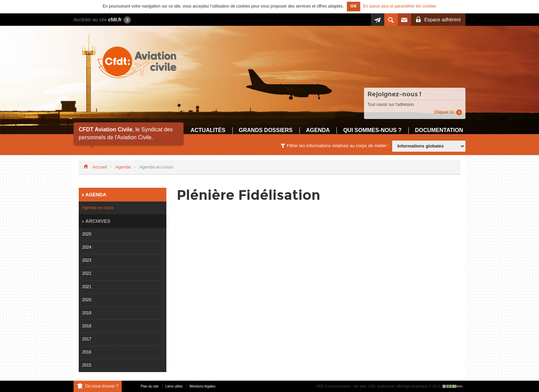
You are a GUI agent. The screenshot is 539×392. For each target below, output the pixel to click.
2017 (87, 339)
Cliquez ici (444, 112)
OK (354, 6)
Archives (97, 221)
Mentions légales (202, 386)
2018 (87, 326)
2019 (87, 313)
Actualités (208, 130)
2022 (87, 273)
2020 (87, 300)
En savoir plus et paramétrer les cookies (400, 6)
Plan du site (150, 386)
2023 (87, 260)
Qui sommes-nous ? (372, 130)
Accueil (100, 167)
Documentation (439, 130)
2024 (87, 247)
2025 (87, 234)
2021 (87, 287)
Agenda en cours (98, 208)
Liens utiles (174, 386)
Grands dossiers (266, 130)
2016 (87, 352)
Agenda (318, 130)
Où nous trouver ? (102, 386)
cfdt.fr (115, 20)
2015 (87, 365)
